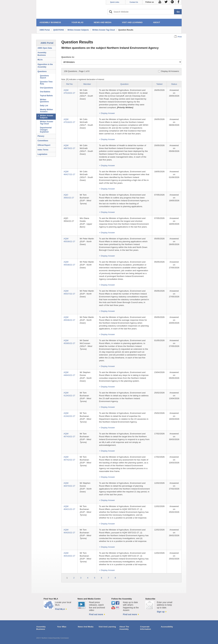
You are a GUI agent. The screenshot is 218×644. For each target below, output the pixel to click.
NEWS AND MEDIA (103, 22)
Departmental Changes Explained (46, 130)
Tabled (159, 84)
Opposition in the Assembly (45, 66)
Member (87, 84)
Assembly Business (42, 54)
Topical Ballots (46, 96)
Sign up (161, 612)
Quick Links (115, 2)
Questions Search (44, 77)
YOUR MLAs (77, 22)
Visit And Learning (107, 627)
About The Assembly (124, 628)
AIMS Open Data (45, 48)
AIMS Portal (45, 30)
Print (180, 37)
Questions (42, 71)
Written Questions (44, 101)
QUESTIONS (59, 30)
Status (174, 84)
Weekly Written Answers (46, 111)
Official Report (44, 145)
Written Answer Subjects (78, 30)
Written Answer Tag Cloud (104, 30)
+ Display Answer (107, 113)
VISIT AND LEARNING (132, 22)
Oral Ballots (45, 92)
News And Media (86, 627)
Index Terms (43, 150)
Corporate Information (146, 628)
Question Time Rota (46, 83)
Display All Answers (170, 71)
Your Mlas (62, 627)
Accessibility (167, 627)
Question (124, 84)
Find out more (96, 614)
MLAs (40, 60)
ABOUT (157, 22)
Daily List (44, 106)
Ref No (69, 84)
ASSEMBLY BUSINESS (50, 22)
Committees (43, 141)
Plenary (41, 136)
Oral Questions (46, 88)
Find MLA (60, 609)
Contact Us (134, 2)
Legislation (42, 154)
